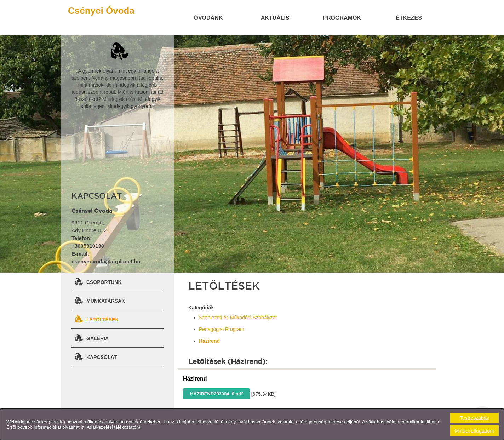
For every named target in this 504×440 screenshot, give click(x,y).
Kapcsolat (102, 357)
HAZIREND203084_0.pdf (216, 394)
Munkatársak (106, 301)
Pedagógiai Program (222, 329)
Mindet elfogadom (474, 431)
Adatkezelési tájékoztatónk (114, 427)
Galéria (98, 338)
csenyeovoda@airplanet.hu (106, 261)
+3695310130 (88, 246)
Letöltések (103, 320)
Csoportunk (104, 282)
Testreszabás (474, 418)
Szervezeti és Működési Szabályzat (238, 318)
